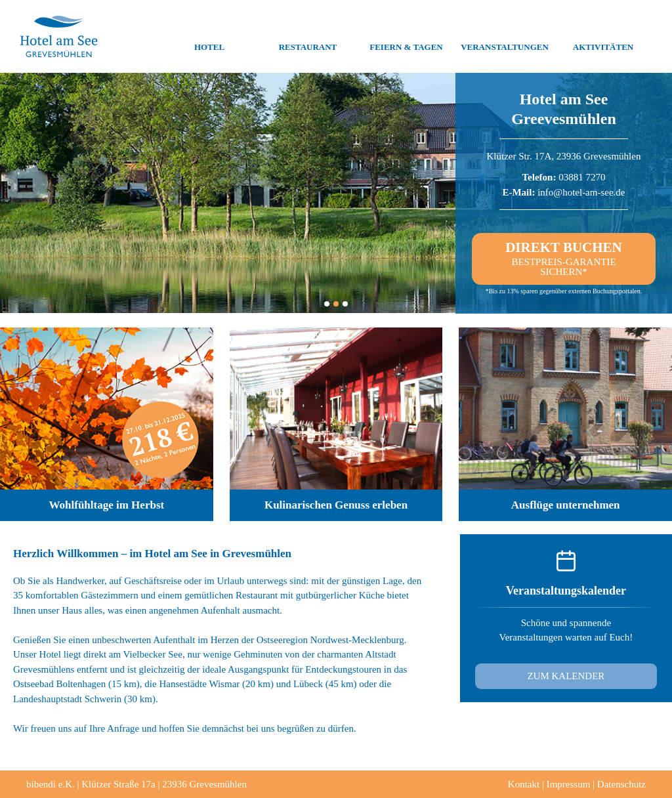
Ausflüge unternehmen (566, 505)
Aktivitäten (603, 37)
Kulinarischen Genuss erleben (336, 505)
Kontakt (524, 784)
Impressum (569, 784)
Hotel (209, 37)
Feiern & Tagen (406, 37)
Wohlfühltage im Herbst (107, 505)
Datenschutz (621, 784)
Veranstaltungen (505, 37)
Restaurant (308, 37)
